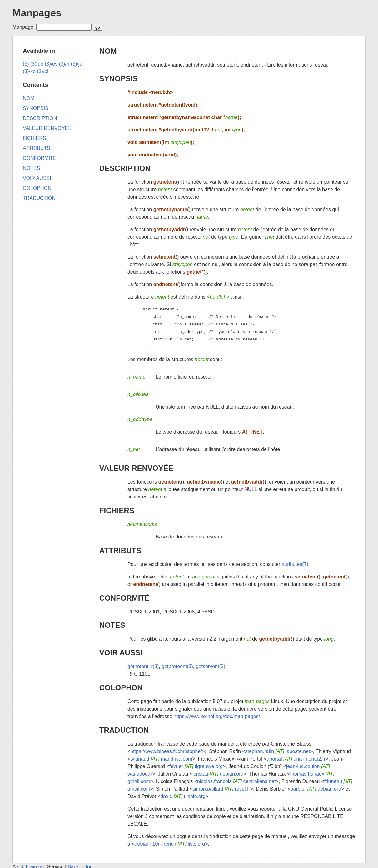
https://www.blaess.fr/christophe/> (168, 751)
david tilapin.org (183, 796)
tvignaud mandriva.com (161, 759)
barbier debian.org (316, 789)
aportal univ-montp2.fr (296, 759)
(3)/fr (64, 64)
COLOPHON (121, 688)
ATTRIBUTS (120, 551)
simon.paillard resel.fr (221, 789)
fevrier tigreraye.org (196, 766)
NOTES (112, 625)
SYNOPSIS (119, 79)
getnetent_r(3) (143, 666)
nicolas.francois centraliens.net (236, 781)
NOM (108, 51)
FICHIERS (117, 511)
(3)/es (51, 64)
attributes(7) (295, 564)
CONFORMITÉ (124, 598)
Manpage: (24, 27)
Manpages (37, 13)
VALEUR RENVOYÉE (136, 468)
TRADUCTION (124, 730)
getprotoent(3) (177, 666)
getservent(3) (211, 666)
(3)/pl (42, 71)
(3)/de (37, 64)
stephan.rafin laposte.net (278, 751)
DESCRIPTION (125, 168)
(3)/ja (77, 64)
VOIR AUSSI (121, 653)
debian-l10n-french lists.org (170, 844)
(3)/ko (29, 71)
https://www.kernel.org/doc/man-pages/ (217, 716)
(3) (26, 64)
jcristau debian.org (218, 774)
